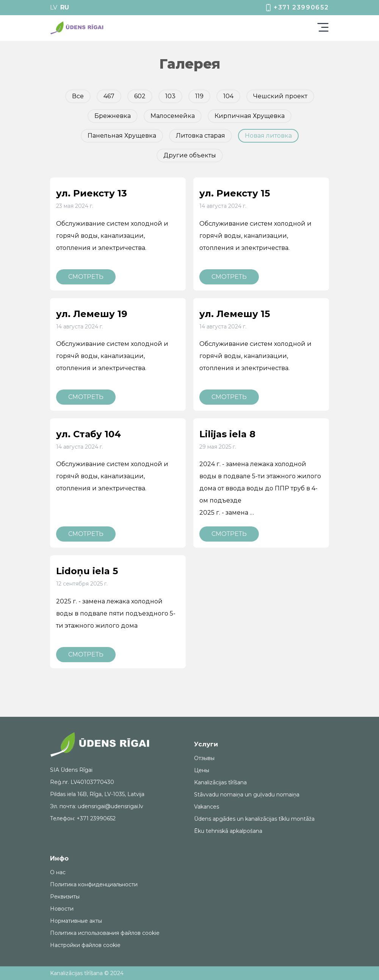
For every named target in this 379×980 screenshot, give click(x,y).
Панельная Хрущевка (122, 136)
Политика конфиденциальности (94, 884)
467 (109, 96)
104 (228, 96)
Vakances (207, 807)
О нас (58, 872)
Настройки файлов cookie (85, 945)
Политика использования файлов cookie (105, 933)
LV (54, 7)
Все (78, 96)
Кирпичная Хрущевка (250, 116)
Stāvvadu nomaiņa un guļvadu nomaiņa (247, 795)
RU (65, 7)
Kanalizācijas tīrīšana (220, 782)
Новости (62, 909)
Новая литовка (268, 136)
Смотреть (86, 277)
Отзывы (204, 758)
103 (170, 96)
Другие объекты (190, 155)
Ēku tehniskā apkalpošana (228, 831)
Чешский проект (280, 96)
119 (199, 96)
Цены (202, 770)
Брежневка (113, 116)
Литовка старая (200, 136)
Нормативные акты (76, 921)
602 (140, 96)
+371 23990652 (297, 8)
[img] (77, 28)
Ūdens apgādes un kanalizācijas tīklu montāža (254, 819)
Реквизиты (65, 897)
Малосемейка (173, 116)
